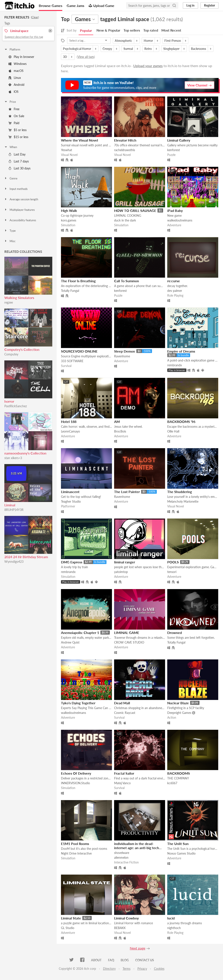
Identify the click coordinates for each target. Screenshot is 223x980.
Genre (11, 178)
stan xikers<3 (13, 458)
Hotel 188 (69, 422)
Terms (127, 969)
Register (209, 5)
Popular (86, 30)
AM (117, 422)
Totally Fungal (70, 291)
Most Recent (171, 30)
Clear (35, 17)
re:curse (174, 281)
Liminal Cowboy (126, 918)
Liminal (10, 505)
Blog (125, 960)
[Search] (174, 5)
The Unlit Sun (178, 844)
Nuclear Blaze (178, 703)
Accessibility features (20, 220)
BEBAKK (120, 928)
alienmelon (121, 857)
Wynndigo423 (14, 562)
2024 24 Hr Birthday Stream (26, 557)
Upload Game (101, 6)
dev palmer (175, 291)
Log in (190, 5)
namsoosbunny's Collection (25, 453)
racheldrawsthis (125, 150)
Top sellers (132, 30)
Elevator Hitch (125, 140)
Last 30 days (19, 168)
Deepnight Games (179, 713)
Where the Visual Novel (79, 140)
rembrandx (175, 365)
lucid (171, 918)
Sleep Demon (125, 351)
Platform (12, 49)
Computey (11, 354)
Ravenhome (122, 356)
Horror (148, 41)
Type (10, 231)
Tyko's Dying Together (78, 703)
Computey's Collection (22, 349)
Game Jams (75, 6)
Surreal (128, 49)
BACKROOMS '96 (181, 422)
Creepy (107, 49)
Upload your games (148, 66)
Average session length (21, 199)
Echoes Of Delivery (76, 773)
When (11, 147)
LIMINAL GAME (127, 633)
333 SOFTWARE (72, 361)
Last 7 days (19, 161)
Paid (14, 123)
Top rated (151, 30)
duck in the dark (125, 220)
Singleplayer (171, 49)
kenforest (174, 150)
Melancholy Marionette (183, 501)
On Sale (16, 116)
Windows (18, 64)
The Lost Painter (127, 492)
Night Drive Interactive (76, 853)
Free (14, 109)
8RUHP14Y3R (14, 510)
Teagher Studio (71, 501)
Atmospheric (123, 41)
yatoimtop (121, 572)
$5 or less (18, 130)
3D (65, 57)
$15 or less (18, 137)
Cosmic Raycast (125, 713)
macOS (16, 71)
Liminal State (71, 918)
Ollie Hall (173, 431)
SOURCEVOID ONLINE (79, 351)
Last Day (17, 154)
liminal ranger (125, 562)
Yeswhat (67, 150)
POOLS (173, 562)
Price (10, 102)
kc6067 (172, 783)
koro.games (69, 220)
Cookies (159, 969)
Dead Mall (122, 703)
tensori (172, 572)
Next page (138, 948)
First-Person (173, 41)
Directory (109, 969)
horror (9, 401)
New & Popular (108, 30)
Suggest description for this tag (24, 37)
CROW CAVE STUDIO (129, 642)
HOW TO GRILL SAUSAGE (135, 210)
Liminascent (70, 492)
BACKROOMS (179, 773)
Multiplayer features (19, 210)
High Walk (69, 210)
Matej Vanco (122, 783)
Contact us (145, 960)
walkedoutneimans (180, 220)
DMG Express (72, 562)
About (96, 960)
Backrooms (199, 49)
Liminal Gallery (179, 140)
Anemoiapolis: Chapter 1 (80, 633)
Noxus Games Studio (181, 853)
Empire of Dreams (181, 351)
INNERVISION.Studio (75, 783)
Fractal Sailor (124, 773)
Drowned (175, 633)
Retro (148, 49)
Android (16, 85)
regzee (9, 302)
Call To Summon (127, 281)
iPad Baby (175, 210)
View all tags (86, 57)
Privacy (142, 969)
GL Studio (68, 928)
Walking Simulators (19, 298)
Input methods (16, 189)
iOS (14, 92)
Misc (10, 241)
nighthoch (174, 928)
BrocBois (120, 431)
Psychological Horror (77, 49)
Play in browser (21, 57)
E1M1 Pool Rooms (75, 844)
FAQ (111, 960)
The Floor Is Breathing (78, 281)
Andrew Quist (70, 642)
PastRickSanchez (16, 406)
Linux (15, 78)
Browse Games (51, 6)
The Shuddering (180, 492)
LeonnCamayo (70, 431)
